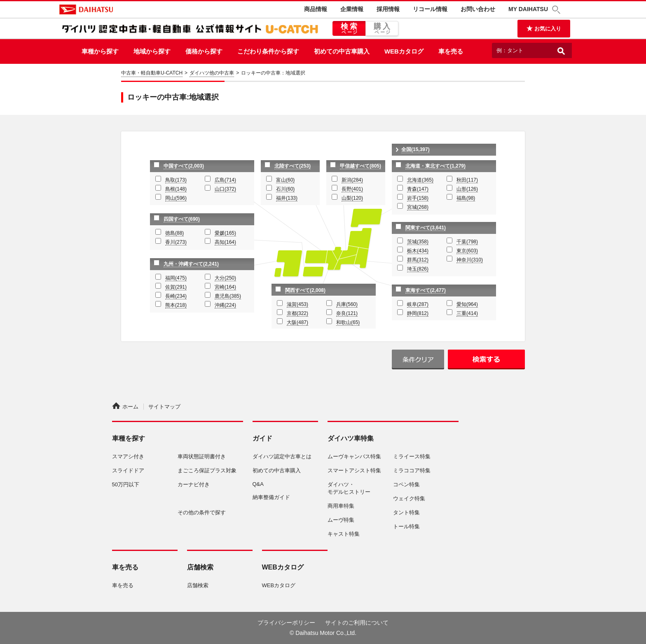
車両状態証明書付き (202, 456)
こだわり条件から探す (268, 51)
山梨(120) (352, 198)
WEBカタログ (404, 51)
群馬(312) (418, 260)
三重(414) (467, 313)
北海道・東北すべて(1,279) (435, 166)
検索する (486, 359)
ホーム (125, 407)
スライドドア (128, 470)
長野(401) (352, 189)
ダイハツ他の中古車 (212, 73)
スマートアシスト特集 (354, 470)
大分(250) (225, 278)
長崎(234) (176, 296)
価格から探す (204, 51)
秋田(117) (467, 180)
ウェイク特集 (409, 498)
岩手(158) (418, 198)
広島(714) (225, 180)
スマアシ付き (128, 456)
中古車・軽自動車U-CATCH (152, 73)
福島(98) (466, 198)
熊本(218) (176, 305)
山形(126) (467, 189)
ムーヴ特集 (341, 520)
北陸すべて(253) (293, 166)
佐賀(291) (176, 287)
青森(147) (418, 189)
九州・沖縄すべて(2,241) (191, 264)
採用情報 (388, 9)
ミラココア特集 (412, 470)
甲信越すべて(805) (360, 166)
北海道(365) (420, 180)
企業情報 (352, 9)
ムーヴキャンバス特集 (354, 456)
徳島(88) (174, 233)
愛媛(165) (225, 233)
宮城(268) (418, 207)
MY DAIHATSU (528, 9)
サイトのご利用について (357, 623)
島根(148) (176, 189)
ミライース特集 (412, 456)
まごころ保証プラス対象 (207, 470)
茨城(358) (418, 242)
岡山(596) (176, 198)
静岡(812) (418, 313)
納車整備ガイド (271, 497)
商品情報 (316, 9)
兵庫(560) (347, 304)
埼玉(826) (418, 269)
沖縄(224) (225, 305)
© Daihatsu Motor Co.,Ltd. (323, 633)
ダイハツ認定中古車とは (282, 456)
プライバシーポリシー (286, 623)
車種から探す (100, 51)
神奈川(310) (470, 260)
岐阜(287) (418, 304)
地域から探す (152, 51)
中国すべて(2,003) (184, 166)
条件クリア (418, 359)
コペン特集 (406, 484)
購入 (382, 29)
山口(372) (225, 189)
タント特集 (406, 512)
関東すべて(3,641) (426, 228)
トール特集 (406, 526)
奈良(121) (347, 313)
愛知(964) (467, 304)
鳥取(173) (176, 180)
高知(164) (225, 242)
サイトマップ (164, 407)
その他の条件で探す (202, 512)
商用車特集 (341, 506)
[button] (557, 10)
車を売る (451, 51)
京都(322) (297, 313)
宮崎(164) (225, 287)
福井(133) (287, 198)
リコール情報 (430, 9)
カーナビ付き (194, 484)
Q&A (258, 484)
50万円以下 (126, 484)
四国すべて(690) (182, 219)
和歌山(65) (348, 322)
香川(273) (176, 242)
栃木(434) (418, 251)
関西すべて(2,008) (305, 290)
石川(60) (285, 189)
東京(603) (467, 251)
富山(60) (285, 180)
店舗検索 (198, 585)
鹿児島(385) (228, 296)
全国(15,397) (415, 149)
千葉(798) (467, 242)
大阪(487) (297, 322)
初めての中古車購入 (342, 51)
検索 (349, 29)
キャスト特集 (344, 534)
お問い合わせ (478, 9)
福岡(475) (176, 278)
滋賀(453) (297, 304)
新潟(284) (352, 180)
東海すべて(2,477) (426, 290)
